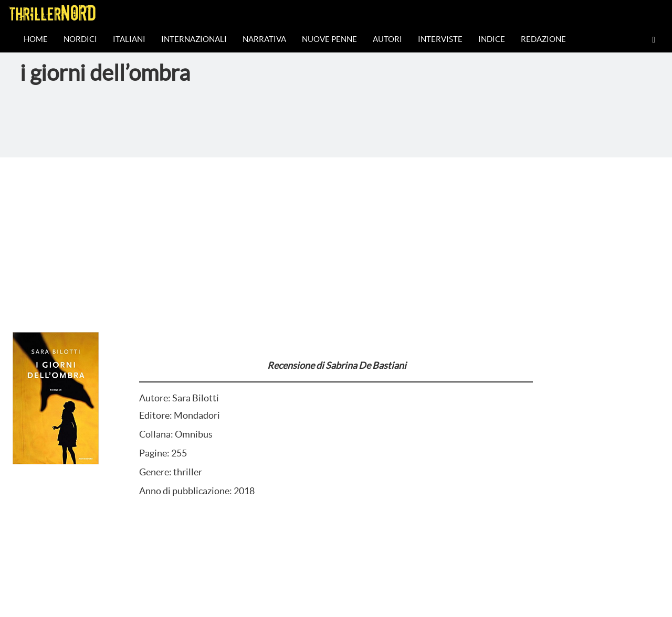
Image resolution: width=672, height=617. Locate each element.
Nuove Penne (329, 39)
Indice (492, 39)
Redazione (543, 39)
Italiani (129, 39)
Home (36, 39)
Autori (387, 39)
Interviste (440, 39)
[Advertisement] (336, 236)
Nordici (80, 39)
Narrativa (264, 39)
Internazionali (194, 39)
